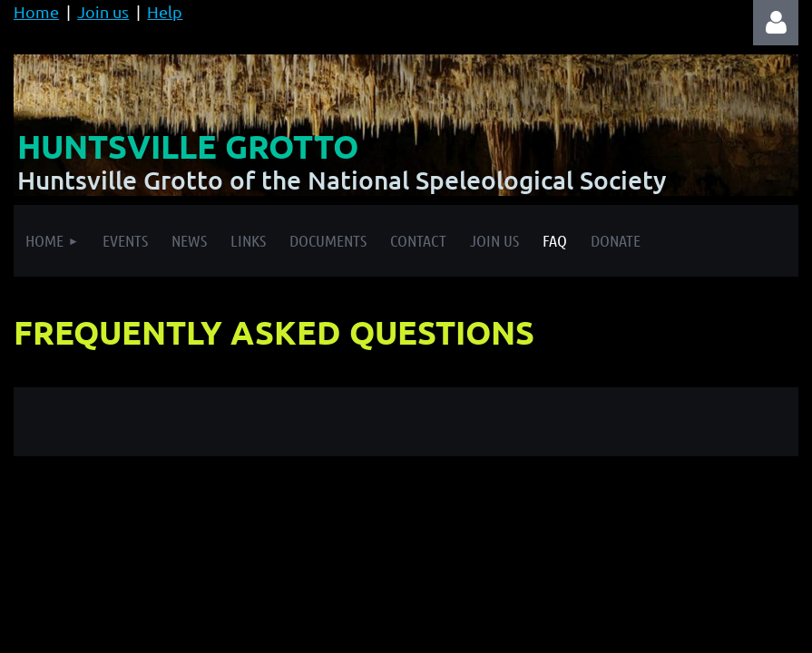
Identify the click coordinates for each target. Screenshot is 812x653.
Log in (776, 23)
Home (36, 11)
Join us (103, 11)
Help (165, 11)
